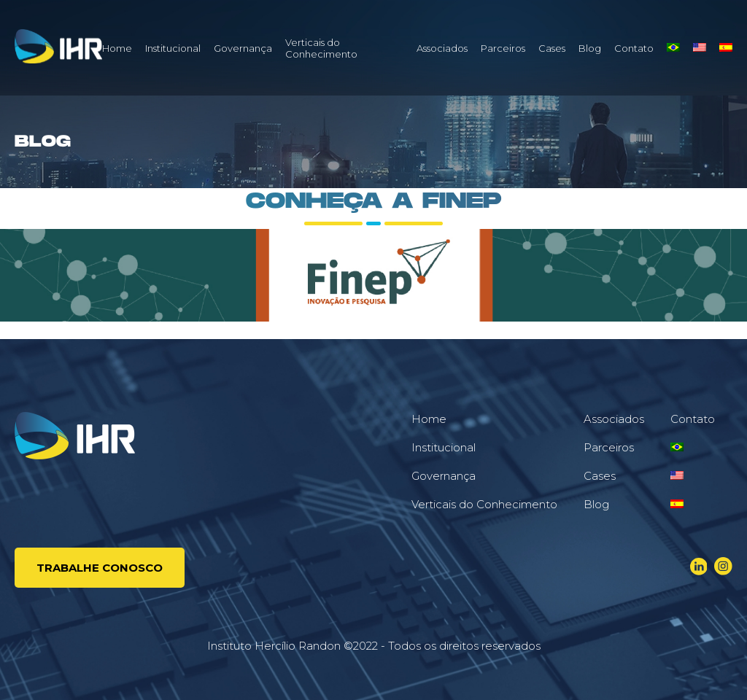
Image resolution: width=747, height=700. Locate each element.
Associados (442, 48)
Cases (552, 48)
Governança (243, 48)
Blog (590, 48)
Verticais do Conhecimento (321, 48)
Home (117, 48)
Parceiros (503, 48)
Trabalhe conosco (100, 568)
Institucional (173, 48)
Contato (634, 48)
